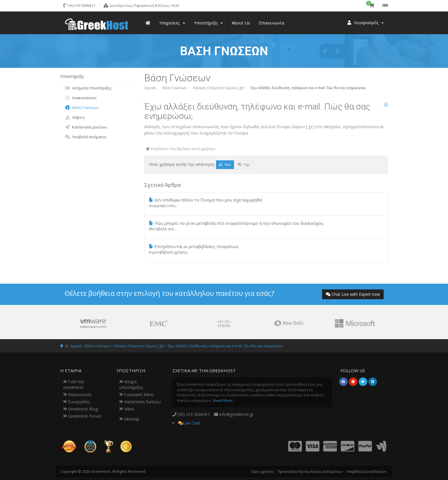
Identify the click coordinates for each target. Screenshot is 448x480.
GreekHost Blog (80, 409)
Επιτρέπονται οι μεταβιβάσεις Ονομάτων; (266, 249)
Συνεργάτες (77, 402)
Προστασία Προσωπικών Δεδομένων (310, 471)
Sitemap (129, 419)
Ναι (225, 165)
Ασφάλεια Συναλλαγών (367, 471)
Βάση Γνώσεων (174, 88)
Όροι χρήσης (263, 471)
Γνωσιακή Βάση (136, 394)
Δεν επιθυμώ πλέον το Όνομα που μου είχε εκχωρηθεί (266, 203)
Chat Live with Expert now (353, 294)
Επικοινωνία (77, 394)
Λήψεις (75, 117)
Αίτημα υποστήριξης (131, 384)
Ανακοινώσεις (81, 98)
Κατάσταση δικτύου (140, 402)
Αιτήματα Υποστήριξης (88, 88)
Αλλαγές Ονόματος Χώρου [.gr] (219, 88)
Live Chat (191, 423)
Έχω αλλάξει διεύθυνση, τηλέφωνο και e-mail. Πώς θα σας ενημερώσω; (226, 346)
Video (127, 409)
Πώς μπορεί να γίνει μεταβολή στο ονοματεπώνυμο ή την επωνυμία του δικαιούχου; (266, 226)
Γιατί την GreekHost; (74, 384)
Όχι (244, 165)
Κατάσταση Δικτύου (86, 127)
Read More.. (224, 400)
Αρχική (150, 88)
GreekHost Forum (82, 416)
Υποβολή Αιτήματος (86, 137)
